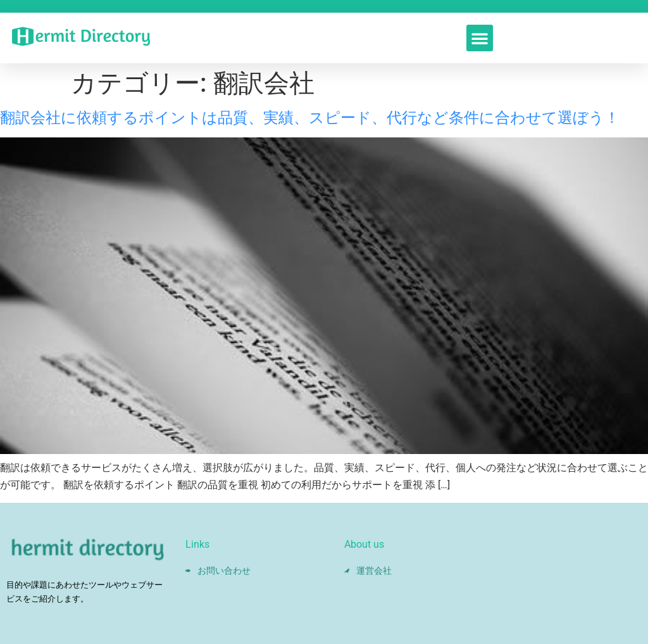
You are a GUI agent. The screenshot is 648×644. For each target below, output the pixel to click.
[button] (480, 38)
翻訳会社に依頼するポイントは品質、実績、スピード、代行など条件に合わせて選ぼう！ (310, 118)
